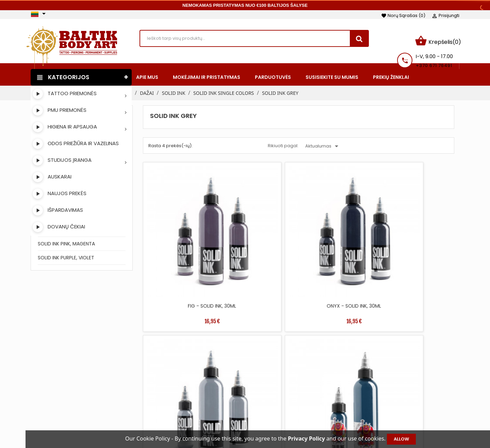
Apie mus (285, 400)
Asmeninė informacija (396, 380)
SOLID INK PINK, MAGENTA (66, 239)
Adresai (379, 411)
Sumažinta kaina (202, 380)
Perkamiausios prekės (208, 400)
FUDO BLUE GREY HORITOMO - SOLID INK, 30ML (416, 242)
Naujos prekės (198, 390)
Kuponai (380, 421)
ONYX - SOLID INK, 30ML (259, 239)
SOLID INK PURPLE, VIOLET (66, 253)
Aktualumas (323, 142)
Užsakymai (383, 390)
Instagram (56, 401)
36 (409, 283)
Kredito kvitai (385, 400)
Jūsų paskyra (393, 370)
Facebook (39, 401)
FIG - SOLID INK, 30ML (181, 239)
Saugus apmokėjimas (299, 411)
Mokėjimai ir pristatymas (303, 390)
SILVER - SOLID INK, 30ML (338, 239)
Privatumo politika (295, 421)
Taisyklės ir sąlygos (296, 380)
